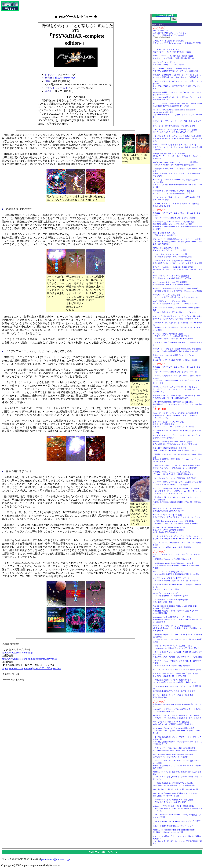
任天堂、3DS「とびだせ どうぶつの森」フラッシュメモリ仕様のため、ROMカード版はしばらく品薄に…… (177, 43)
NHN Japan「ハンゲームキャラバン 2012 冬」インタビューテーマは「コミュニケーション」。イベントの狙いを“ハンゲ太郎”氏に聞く (177, 389)
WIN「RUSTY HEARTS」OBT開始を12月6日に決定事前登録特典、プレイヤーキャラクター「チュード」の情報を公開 (177, 404)
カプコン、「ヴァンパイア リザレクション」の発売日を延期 (177, 670)
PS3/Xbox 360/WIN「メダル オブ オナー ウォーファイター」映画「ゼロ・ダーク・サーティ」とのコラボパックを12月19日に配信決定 (177, 147)
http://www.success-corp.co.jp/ (18, 653)
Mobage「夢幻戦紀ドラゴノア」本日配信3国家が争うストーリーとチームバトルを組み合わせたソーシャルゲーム (177, 156)
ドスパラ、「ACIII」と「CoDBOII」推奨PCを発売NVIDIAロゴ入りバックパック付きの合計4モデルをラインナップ (177, 269)
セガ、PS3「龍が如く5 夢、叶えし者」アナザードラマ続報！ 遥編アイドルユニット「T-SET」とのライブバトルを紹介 (174, 424)
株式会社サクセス (65, 78)
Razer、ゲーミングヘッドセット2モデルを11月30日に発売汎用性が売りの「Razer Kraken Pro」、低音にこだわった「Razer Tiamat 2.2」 (176, 415)
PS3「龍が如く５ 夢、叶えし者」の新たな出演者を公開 (175, 789)
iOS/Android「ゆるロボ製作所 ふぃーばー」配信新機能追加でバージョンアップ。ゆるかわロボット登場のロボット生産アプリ (177, 619)
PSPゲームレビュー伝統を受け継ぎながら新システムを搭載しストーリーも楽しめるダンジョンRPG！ (169, 33)
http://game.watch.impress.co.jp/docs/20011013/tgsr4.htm (31, 668)
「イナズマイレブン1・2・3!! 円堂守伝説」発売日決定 (174, 478)
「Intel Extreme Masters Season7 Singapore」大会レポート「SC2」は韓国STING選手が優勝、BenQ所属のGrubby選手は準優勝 (177, 565)
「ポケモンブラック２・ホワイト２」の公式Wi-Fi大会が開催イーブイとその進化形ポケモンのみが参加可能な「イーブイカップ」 (177, 138)
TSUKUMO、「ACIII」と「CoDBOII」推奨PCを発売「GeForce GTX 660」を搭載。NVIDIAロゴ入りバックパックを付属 (177, 731)
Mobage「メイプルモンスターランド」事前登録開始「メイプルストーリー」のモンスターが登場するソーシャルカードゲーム (177, 808)
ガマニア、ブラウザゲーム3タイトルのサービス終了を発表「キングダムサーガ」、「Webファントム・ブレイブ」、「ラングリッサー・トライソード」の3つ (177, 491)
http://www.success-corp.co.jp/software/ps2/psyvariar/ (29, 659)
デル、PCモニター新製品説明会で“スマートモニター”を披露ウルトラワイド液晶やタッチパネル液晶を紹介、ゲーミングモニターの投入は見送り (177, 242)
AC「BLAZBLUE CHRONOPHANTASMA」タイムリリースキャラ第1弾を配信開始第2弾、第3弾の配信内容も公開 (170, 530)
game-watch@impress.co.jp (56, 859)
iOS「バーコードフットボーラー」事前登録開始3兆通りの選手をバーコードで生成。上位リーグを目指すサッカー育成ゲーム (177, 628)
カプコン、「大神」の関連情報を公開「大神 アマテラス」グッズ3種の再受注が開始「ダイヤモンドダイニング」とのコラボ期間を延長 (173, 336)
